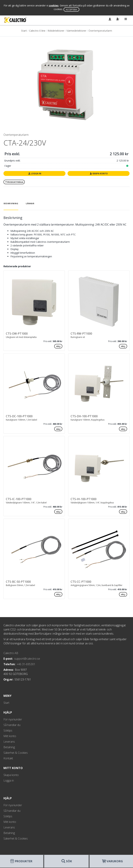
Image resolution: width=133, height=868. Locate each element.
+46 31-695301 (26, 664)
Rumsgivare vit (78, 337)
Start (24, 31)
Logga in (34, 174)
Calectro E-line (37, 31)
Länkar (30, 203)
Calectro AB (11, 653)
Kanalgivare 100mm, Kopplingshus (88, 420)
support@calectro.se (27, 659)
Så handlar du (12, 725)
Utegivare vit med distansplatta (21, 337)
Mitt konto (10, 736)
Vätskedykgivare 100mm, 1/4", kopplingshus (92, 503)
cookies (54, 5)
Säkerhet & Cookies (16, 753)
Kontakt (8, 758)
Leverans (9, 742)
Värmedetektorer (76, 31)
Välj (58, 346)
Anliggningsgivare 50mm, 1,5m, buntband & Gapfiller (97, 585)
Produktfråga (14, 182)
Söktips (8, 730)
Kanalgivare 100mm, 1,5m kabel (21, 420)
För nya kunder (13, 719)
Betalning (9, 747)
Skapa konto (99, 174)
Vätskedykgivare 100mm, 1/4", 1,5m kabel (26, 503)
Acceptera (71, 10)
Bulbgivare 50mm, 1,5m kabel (20, 585)
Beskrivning (11, 203)
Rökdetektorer (56, 31)
